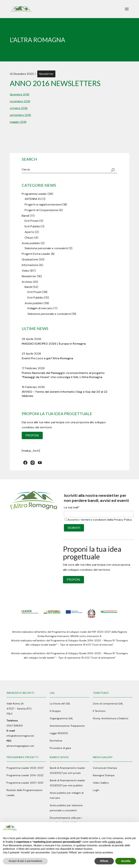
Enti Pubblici (33, 226)
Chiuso (29, 238)
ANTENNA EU (33, 199)
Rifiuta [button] (104, 861)
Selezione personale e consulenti (46, 248)
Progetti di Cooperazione (41, 210)
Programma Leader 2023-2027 (25, 768)
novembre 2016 (20, 101)
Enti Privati (32, 221)
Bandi (25, 216)
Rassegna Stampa (104, 775)
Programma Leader (34, 194)
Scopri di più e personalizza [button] (25, 861)
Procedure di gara (60, 748)
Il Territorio (99, 711)
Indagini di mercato (40, 308)
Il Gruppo (55, 711)
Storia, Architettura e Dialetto (111, 718)
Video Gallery (101, 783)
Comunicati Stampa (105, 768)
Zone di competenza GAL (108, 704)
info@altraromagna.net (20, 736)
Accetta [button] (126, 861)
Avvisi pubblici (31, 243)
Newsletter (46, 74)
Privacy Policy (123, 520)
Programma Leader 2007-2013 (25, 783)
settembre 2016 (20, 115)
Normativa (56, 741)
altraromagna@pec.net (20, 746)
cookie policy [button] (115, 842)
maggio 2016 (18, 122)
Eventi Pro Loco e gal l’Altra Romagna (47, 358)
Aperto (29, 232)
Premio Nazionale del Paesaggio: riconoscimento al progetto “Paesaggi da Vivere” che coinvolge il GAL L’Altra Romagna (63, 375)
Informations (30, 265)
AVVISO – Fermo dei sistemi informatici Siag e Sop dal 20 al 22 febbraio (65, 394)
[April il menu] (127, 9)
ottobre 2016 (19, 108)
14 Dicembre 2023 (22, 74)
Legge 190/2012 (59, 733)
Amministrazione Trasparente (67, 726)
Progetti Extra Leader (36, 254)
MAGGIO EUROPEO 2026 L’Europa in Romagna (54, 344)
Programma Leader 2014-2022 (25, 775)
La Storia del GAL (60, 704)
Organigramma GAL (61, 718)
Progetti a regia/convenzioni (43, 204)
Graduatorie (30, 259)
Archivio (27, 282)
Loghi (96, 790)
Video (26, 271)
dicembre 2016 (20, 94)
